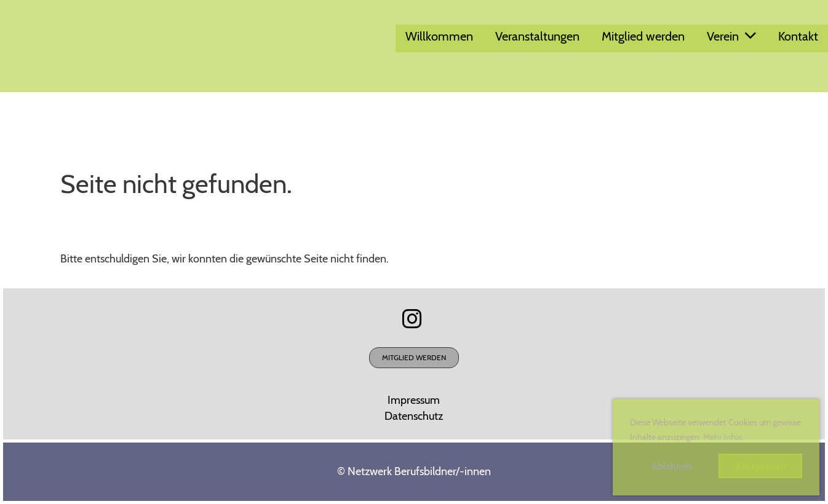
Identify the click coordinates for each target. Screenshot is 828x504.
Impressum (414, 400)
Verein (731, 36)
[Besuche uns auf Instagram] (412, 319)
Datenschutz (414, 416)
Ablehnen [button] (672, 466)
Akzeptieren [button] (761, 466)
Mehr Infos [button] (723, 437)
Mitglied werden (643, 36)
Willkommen (439, 36)
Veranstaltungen (537, 36)
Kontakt (798, 36)
